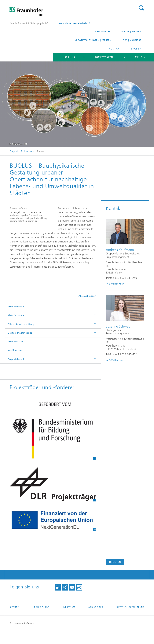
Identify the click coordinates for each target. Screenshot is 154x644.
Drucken (115, 575)
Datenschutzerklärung (130, 620)
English (136, 49)
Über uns (69, 57)
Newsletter (103, 32)
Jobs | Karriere (132, 40)
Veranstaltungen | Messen (93, 40)
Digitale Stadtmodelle (20, 345)
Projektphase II (16, 319)
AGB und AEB (96, 620)
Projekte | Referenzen (22, 151)
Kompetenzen (104, 57)
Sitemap (14, 620)
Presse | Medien (131, 32)
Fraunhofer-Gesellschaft (74, 23)
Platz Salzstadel (16, 328)
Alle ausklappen (87, 308)
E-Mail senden (116, 284)
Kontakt (115, 49)
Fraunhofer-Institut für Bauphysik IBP (29, 23)
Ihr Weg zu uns (41, 620)
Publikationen (15, 363)
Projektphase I (16, 372)
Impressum (69, 620)
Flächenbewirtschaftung (21, 337)
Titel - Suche (141, 8)
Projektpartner (16, 354)
